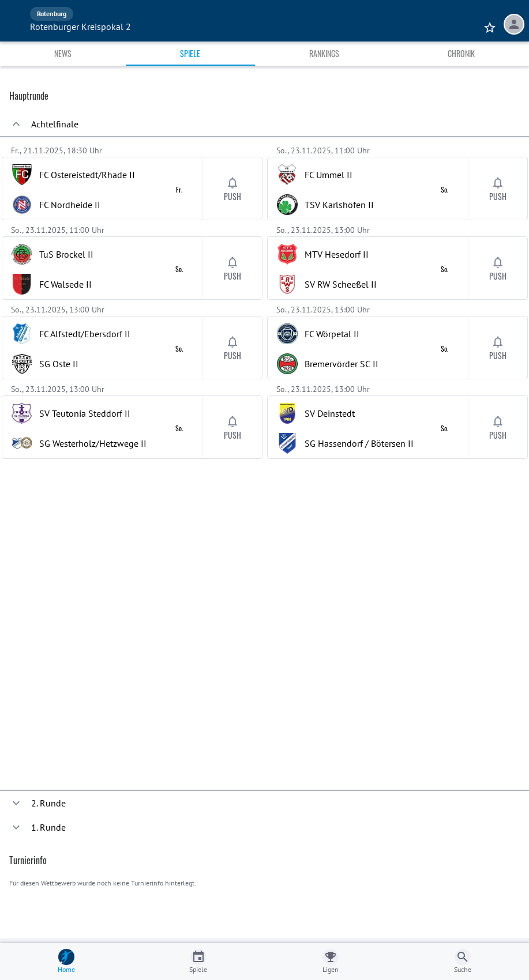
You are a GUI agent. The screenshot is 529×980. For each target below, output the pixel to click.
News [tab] (63, 53)
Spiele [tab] (190, 53)
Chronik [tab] (461, 53)
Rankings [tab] (324, 53)
